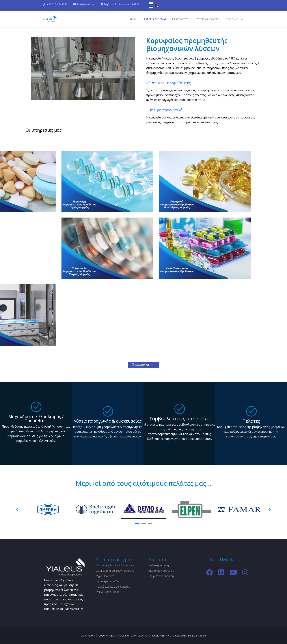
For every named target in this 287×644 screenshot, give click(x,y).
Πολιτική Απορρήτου (161, 565)
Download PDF (143, 365)
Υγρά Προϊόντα (105, 576)
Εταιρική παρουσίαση (161, 576)
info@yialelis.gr (86, 4)
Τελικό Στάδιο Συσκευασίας (113, 587)
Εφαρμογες (180, 19)
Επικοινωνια (234, 19)
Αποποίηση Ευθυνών (161, 571)
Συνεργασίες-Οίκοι (208, 19)
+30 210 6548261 (57, 4)
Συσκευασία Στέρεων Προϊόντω (115, 571)
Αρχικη (134, 19)
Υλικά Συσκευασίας (108, 592)
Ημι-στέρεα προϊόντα (109, 581)
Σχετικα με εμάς (155, 19)
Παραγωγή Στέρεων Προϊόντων (115, 565)
